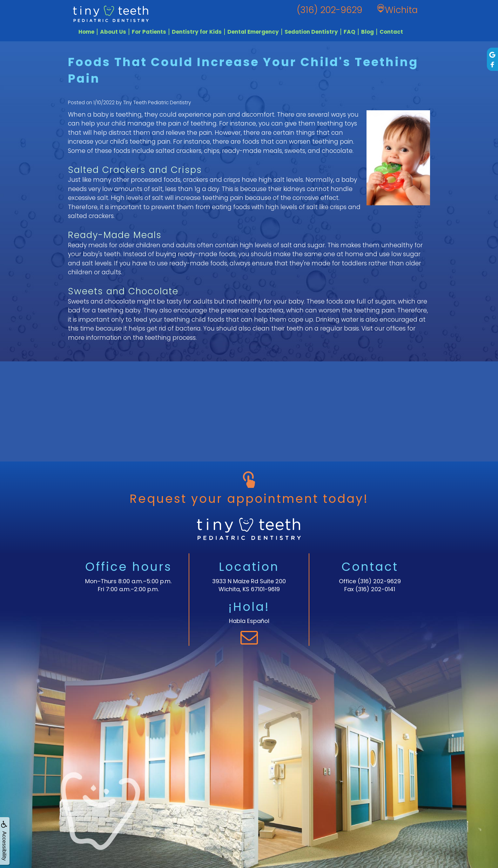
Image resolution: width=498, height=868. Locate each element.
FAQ (350, 32)
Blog (367, 32)
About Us (113, 32)
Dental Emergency (253, 32)
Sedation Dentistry (311, 32)
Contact (391, 32)
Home (86, 32)
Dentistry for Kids (197, 32)
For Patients (149, 32)
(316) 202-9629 (379, 581)
